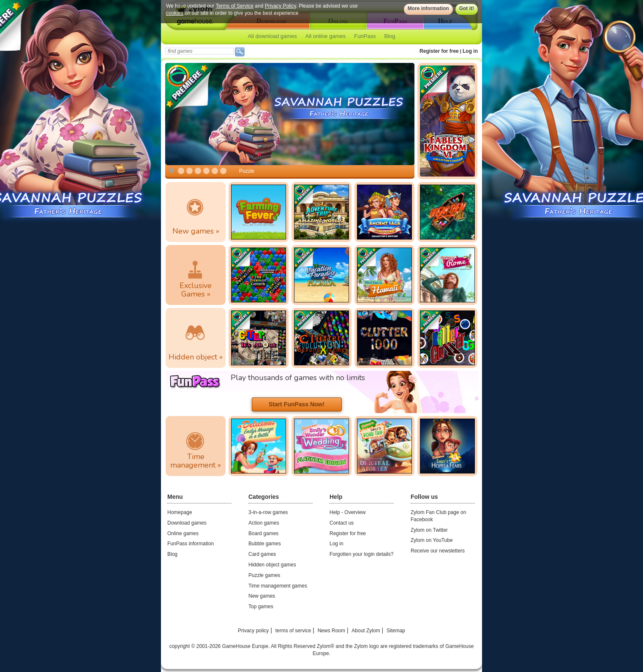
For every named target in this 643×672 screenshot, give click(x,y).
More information (428, 8)
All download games (272, 36)
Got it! (467, 8)
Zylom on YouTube (432, 540)
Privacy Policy (281, 6)
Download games (187, 523)
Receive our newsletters (438, 551)
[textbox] (199, 51)
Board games (263, 533)
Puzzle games (264, 575)
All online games (326, 36)
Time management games (278, 586)
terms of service (293, 631)
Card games (262, 554)
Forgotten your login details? (361, 554)
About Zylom (366, 631)
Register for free (439, 51)
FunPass (365, 36)
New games (262, 596)
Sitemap (396, 631)
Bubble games (265, 544)
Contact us (342, 523)
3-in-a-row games (268, 512)
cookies (175, 13)
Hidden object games (272, 565)
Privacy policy (253, 631)
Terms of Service (235, 6)
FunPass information (191, 544)
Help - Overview (347, 512)
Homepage (180, 512)
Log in (470, 51)
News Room (331, 631)
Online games (183, 533)
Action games (264, 523)
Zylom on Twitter (429, 530)
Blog (390, 36)
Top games (261, 607)
